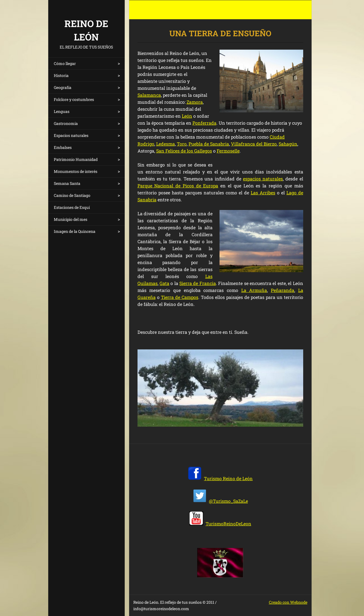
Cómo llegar (65, 63)
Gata (164, 283)
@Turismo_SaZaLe (228, 501)
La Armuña (254, 290)
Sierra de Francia (198, 283)
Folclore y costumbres (74, 99)
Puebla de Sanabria (209, 144)
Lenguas (62, 111)
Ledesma (166, 144)
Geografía (63, 87)
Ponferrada (204, 123)
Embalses (63, 147)
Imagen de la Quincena (75, 231)
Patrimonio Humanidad (76, 159)
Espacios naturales (71, 135)
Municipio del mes (71, 219)
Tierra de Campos (180, 297)
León (187, 116)
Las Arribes (263, 193)
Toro (182, 144)
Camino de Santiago (72, 195)
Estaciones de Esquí (72, 207)
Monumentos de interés (76, 171)
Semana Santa (67, 183)
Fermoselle (228, 151)
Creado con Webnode (288, 602)
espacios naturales (263, 179)
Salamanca (149, 95)
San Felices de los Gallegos (184, 151)
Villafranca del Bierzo (254, 144)
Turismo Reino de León (228, 478)
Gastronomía (66, 123)
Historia (61, 75)
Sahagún (288, 144)
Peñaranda (283, 290)
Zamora (195, 102)
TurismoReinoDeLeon (228, 524)
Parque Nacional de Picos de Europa (178, 186)
